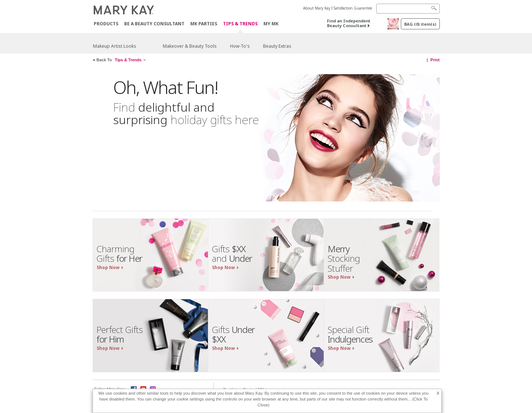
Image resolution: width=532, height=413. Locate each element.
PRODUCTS (106, 24)
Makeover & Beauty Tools (190, 46)
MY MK (271, 24)
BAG (420, 24)
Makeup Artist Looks (115, 46)
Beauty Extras (277, 46)
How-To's (240, 46)
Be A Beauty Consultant (154, 24)
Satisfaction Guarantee (353, 8)
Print (435, 60)
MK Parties (204, 24)
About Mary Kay (317, 8)
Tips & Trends (240, 24)
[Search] (408, 9)
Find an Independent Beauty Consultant (349, 23)
